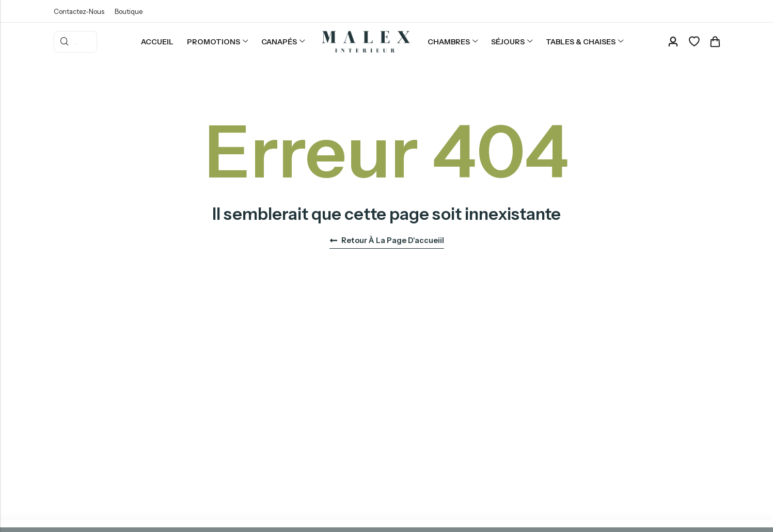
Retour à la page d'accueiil (387, 240)
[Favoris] (694, 42)
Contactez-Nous (79, 11)
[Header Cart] (715, 42)
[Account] (673, 42)
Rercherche (65, 42)
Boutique (129, 11)
